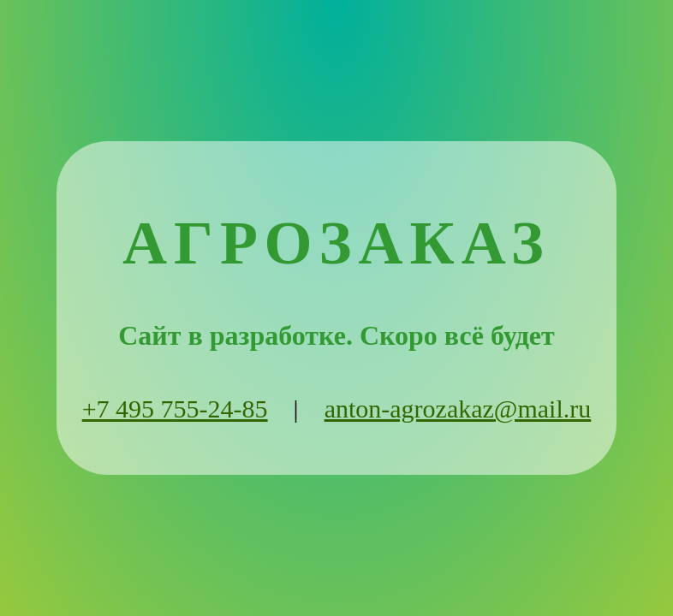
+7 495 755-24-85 (175, 409)
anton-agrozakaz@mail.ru (458, 409)
